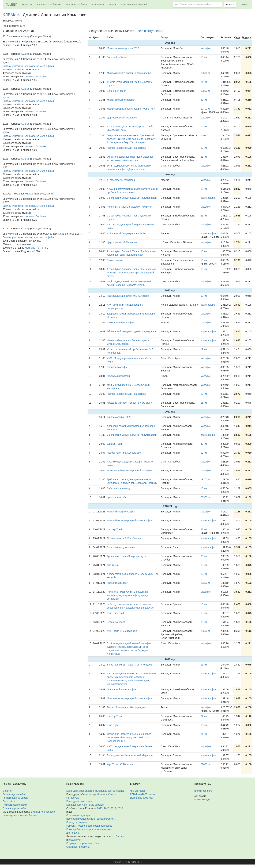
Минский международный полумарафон (130, 73)
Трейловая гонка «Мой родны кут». (127, 556)
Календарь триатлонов (79, 801)
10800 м (205, 91)
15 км (204, 403)
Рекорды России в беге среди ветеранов (89, 826)
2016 (120, 808)
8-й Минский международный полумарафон (132, 331)
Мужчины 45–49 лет (35, 111)
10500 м (205, 73)
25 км (204, 622)
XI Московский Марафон (121, 180)
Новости (27, 5)
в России (119, 836)
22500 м (205, 631)
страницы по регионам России (20, 815)
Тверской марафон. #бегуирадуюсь (127, 707)
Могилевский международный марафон (130, 471)
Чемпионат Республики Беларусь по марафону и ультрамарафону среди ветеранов (127, 595)
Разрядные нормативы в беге (83, 843)
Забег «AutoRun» (117, 57)
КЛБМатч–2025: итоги (142, 794)
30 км (204, 556)
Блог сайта (9, 801)
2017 (113, 808)
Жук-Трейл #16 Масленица (122, 631)
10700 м (205, 109)
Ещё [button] (113, 5)
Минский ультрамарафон (121, 100)
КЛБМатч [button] (98, 5)
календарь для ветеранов (110, 791)
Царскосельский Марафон (122, 118)
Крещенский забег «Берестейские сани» (130, 403)
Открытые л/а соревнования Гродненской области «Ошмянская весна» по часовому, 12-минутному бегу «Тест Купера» (131, 139)
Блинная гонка (115, 260)
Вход (244, 5)
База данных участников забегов (85, 805)
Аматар (25, 36)
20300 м (205, 497)
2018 (106, 808)
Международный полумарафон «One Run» (131, 109)
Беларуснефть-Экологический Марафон (130, 755)
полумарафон (208, 198)
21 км (204, 82)
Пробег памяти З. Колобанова (124, 453)
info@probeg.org (203, 791)
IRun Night (113, 725)
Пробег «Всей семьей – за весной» (127, 148)
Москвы (101, 794)
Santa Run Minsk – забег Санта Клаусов (129, 665)
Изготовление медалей (134, 5)
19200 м (205, 479)
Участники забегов (76, 5)
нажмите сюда (202, 800)
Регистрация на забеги (16, 798)
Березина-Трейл (116, 622)
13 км (204, 488)
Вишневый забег (116, 91)
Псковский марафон (118, 376)
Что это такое (138, 791)
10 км (204, 57)
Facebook (49, 812)
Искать (230, 5)
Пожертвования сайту (15, 805)
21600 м (205, 764)
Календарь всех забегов (80, 791)
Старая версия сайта (15, 808)
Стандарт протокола (78, 847)
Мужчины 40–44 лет (36, 248)
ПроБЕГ (11, 5)
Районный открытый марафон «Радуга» (130, 207)
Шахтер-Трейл (115, 444)
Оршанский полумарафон (122, 689)
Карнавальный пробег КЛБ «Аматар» (128, 296)
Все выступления (150, 31)
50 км (204, 100)
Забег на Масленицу (119, 488)
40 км (204, 444)
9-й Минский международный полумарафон (132, 198)
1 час (204, 135)
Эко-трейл (113, 565)
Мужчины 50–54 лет (35, 77)
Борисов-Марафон (118, 367)
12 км (204, 148)
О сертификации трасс (79, 815)
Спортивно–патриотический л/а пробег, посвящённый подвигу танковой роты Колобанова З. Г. (129, 737)
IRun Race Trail (115, 613)
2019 (100, 808)
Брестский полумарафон (121, 547)
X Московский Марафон (121, 323)
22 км (204, 529)
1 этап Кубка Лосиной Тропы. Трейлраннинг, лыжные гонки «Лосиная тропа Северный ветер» (132, 273)
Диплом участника (13, 66)
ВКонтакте (37, 812)
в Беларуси (75, 840)
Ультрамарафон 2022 (119, 417)
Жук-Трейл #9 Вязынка (120, 764)
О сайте (7, 791)
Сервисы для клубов (14, 794)
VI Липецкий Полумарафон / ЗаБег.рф (128, 233)
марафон (206, 48)
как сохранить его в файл (39, 66)
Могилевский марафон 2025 (123, 48)
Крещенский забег (117, 497)
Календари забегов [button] (49, 5)
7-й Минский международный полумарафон (132, 435)
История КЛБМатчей (142, 798)
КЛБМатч (12, 15)
